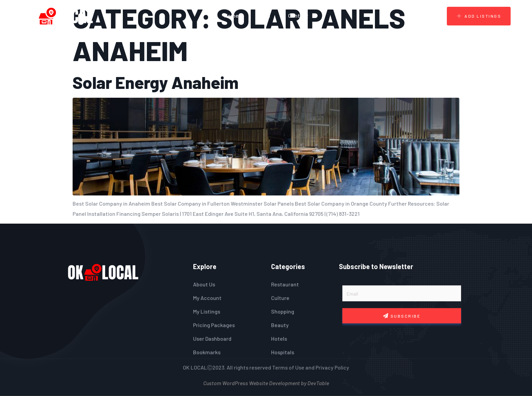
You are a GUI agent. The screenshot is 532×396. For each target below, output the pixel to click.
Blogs (263, 15)
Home (231, 15)
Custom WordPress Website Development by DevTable (266, 382)
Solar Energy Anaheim (156, 82)
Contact (298, 15)
